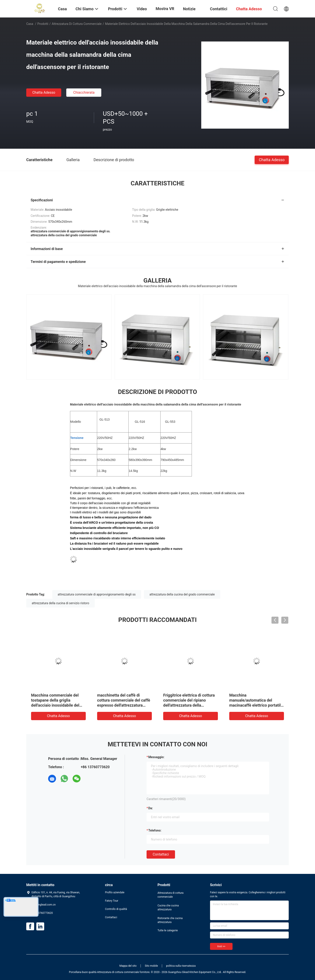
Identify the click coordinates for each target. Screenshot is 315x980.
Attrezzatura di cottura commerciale (77, 24)
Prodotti (43, 24)
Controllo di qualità (116, 909)
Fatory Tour (112, 901)
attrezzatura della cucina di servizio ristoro (60, 603)
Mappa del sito (128, 966)
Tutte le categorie (168, 930)
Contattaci (161, 854)
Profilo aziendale (115, 892)
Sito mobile (151, 966)
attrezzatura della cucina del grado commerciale (182, 594)
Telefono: (155, 830)
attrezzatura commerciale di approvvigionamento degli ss (97, 594)
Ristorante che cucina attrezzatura (170, 920)
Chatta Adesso (44, 92)
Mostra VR (165, 9)
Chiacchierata (84, 92)
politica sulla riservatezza (181, 966)
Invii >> (221, 946)
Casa (30, 24)
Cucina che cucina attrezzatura (168, 908)
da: (151, 808)
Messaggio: (156, 757)
